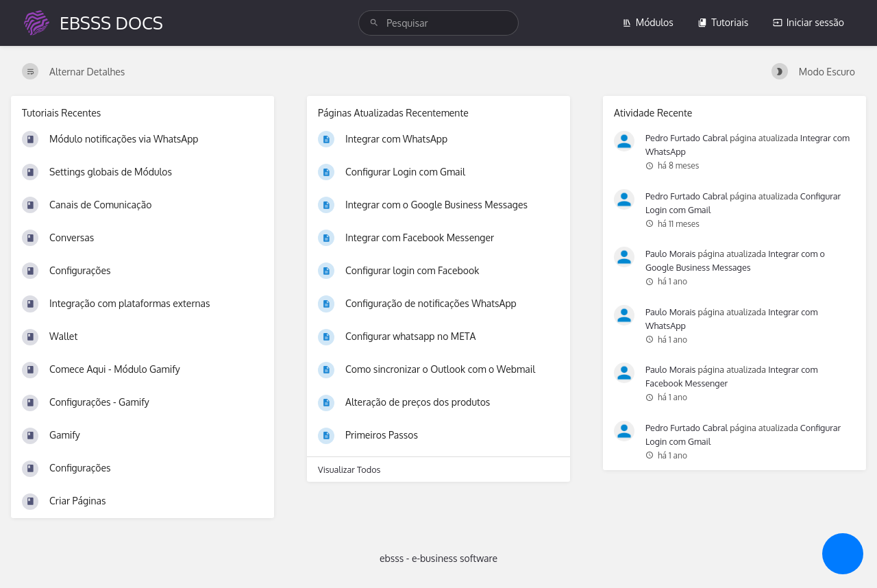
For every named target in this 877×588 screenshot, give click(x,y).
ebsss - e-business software (438, 558)
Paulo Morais (670, 254)
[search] (438, 23)
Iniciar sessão (808, 22)
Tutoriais (723, 22)
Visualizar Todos (349, 469)
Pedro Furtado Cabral (687, 138)
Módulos (648, 22)
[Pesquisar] (374, 23)
